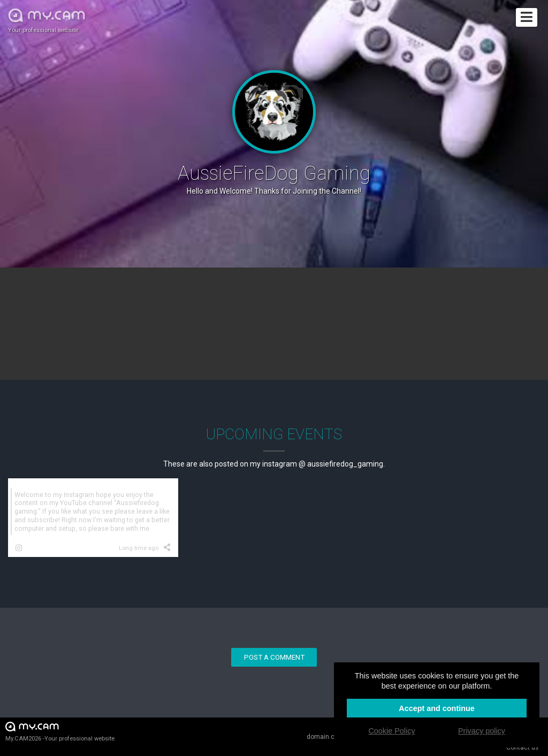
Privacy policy (482, 731)
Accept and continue (437, 708)
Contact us (522, 747)
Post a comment (274, 657)
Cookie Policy (391, 731)
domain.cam (325, 737)
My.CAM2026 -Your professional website (60, 731)
